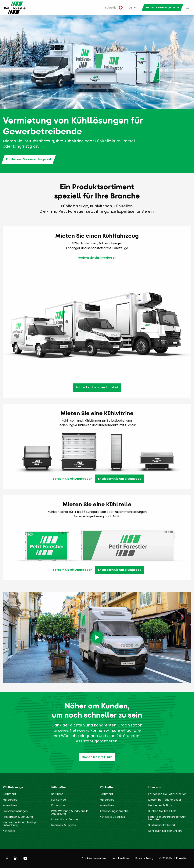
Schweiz (114, 8)
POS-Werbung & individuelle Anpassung (70, 812)
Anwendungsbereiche (114, 811)
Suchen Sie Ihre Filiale (97, 757)
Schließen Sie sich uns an (165, 831)
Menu (187, 8)
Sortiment (9, 794)
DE (130, 8)
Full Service (10, 800)
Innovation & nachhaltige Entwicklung (20, 824)
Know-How (10, 805)
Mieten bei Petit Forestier (165, 800)
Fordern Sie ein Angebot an (162, 7)
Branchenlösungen (15, 811)
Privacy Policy (144, 858)
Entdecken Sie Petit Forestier (167, 794)
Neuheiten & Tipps (160, 805)
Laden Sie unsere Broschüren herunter (167, 818)
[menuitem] (114, 8)
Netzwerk (9, 831)
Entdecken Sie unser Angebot (29, 159)
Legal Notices (121, 858)
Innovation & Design (65, 819)
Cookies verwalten (94, 858)
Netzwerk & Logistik (64, 825)
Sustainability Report (162, 825)
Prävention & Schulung (18, 817)
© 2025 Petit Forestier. (174, 858)
